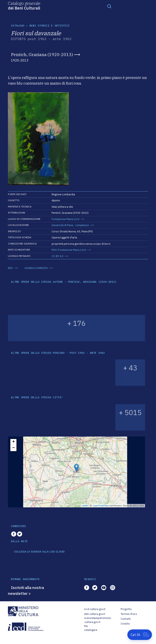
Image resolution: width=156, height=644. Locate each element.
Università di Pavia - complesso (70, 225)
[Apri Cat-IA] (140, 635)
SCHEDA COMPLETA (36, 268)
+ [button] (14, 442)
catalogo (18, 26)
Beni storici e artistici (50, 26)
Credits (125, 624)
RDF (10, 268)
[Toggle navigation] (109, 6)
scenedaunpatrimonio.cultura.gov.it (98, 620)
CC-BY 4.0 (57, 256)
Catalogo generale (24, 5)
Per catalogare (91, 628)
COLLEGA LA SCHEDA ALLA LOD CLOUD (39, 552)
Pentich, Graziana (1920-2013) (42, 54)
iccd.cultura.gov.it (95, 609)
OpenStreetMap (101, 506)
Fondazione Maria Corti (66, 219)
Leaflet (85, 506)
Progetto (126, 609)
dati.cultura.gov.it (95, 614)
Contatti (126, 619)
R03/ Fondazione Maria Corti (69, 250)
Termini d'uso (129, 614)
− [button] (14, 448)
